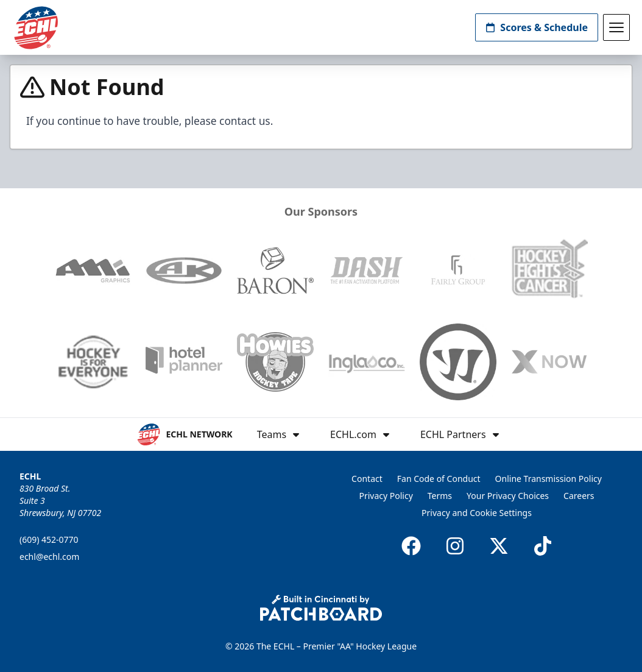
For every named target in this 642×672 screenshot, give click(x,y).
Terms (440, 496)
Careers (579, 496)
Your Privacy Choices (508, 496)
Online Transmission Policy (549, 479)
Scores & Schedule (537, 27)
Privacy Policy (386, 496)
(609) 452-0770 (49, 539)
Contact (367, 479)
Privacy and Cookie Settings (477, 513)
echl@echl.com (49, 557)
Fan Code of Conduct (439, 479)
